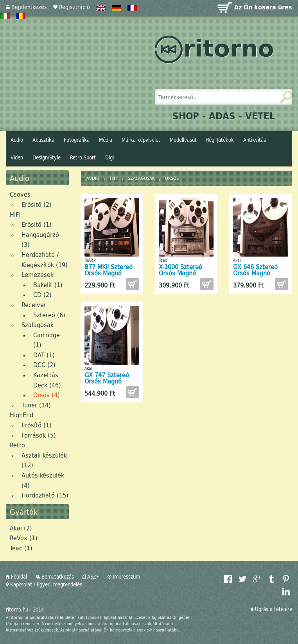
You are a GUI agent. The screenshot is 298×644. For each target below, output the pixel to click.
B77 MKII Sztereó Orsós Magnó (109, 270)
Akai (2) (21, 528)
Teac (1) (21, 548)
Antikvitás (255, 140)
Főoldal (16, 577)
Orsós (172, 178)
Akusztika (43, 140)
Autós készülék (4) (43, 480)
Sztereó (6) (49, 315)
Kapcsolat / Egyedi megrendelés (44, 584)
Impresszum (124, 577)
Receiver (34, 305)
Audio (17, 140)
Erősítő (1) (37, 224)
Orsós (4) (47, 395)
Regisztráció (72, 7)
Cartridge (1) (47, 340)
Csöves (20, 194)
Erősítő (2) (37, 204)
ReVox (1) (24, 538)
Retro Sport (83, 157)
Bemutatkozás (55, 577)
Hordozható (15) (45, 495)
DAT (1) (44, 355)
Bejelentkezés (26, 7)
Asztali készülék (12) (44, 460)
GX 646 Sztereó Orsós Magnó (255, 270)
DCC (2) (44, 365)
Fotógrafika (77, 140)
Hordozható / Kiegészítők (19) (45, 260)
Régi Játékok (220, 140)
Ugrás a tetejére (271, 609)
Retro (17, 445)
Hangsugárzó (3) (40, 240)
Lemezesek (38, 274)
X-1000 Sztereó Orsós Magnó (180, 270)
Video (17, 157)
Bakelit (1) (48, 285)
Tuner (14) (36, 405)
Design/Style (47, 157)
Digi (110, 157)
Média (106, 140)
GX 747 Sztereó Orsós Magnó (107, 378)
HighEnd (22, 415)
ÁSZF (91, 577)
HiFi (15, 214)
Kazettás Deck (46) (47, 380)
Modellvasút (183, 140)
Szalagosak (38, 325)
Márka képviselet (141, 140)
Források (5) (39, 435)
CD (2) (42, 294)
